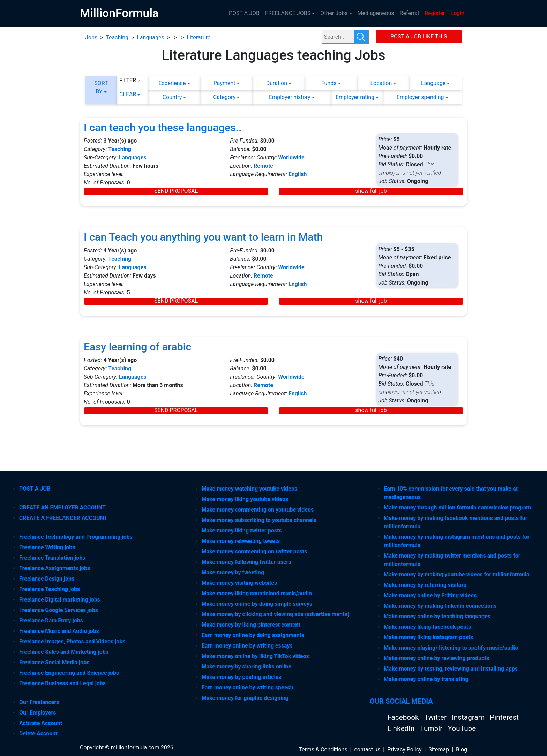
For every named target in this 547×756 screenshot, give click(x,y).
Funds (329, 83)
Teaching (117, 37)
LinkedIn (402, 728)
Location (381, 83)
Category (224, 97)
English (298, 174)
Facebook (404, 717)
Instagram (469, 717)
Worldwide (291, 157)
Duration (277, 83)
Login (458, 13)
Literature (198, 37)
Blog (462, 750)
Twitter (436, 717)
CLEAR (128, 94)
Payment (224, 83)
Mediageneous (376, 13)
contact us (367, 750)
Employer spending (420, 97)
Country (172, 97)
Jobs (91, 37)
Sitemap (439, 750)
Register (435, 13)
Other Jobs (334, 13)
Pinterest (504, 717)
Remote (263, 166)
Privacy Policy (404, 750)
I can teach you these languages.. (163, 127)
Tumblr (432, 728)
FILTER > (130, 80)
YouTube (462, 728)
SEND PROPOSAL (176, 191)
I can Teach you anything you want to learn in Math (203, 237)
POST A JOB (244, 13)
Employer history (290, 97)
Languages (150, 37)
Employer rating (355, 97)
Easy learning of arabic (137, 347)
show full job (371, 191)
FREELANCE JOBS (288, 13)
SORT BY (101, 87)
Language (433, 83)
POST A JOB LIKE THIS (419, 36)
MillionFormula (119, 13)
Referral (409, 13)
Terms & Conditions (323, 750)
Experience (172, 83)
